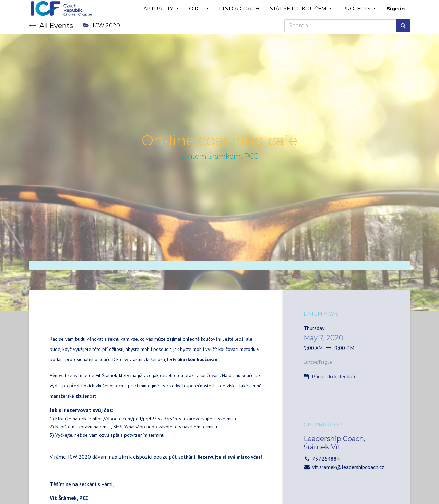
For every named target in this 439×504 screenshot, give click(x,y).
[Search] (403, 26)
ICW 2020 (102, 26)
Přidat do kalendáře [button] (334, 376)
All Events (51, 26)
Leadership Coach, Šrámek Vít (334, 443)
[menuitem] (239, 9)
